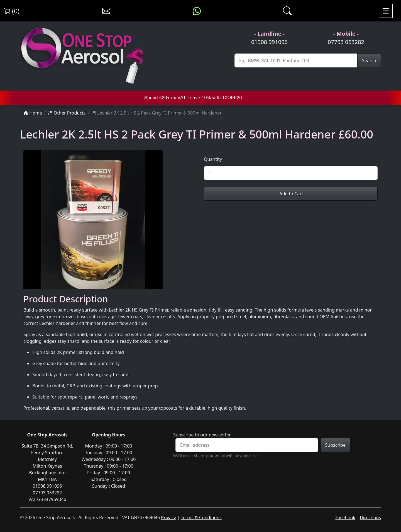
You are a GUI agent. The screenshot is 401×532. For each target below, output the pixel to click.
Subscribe (335, 445)
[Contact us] (106, 11)
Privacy (168, 518)
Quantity (213, 159)
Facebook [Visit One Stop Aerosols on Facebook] (345, 518)
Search (369, 60)
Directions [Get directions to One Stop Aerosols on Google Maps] (370, 518)
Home (33, 113)
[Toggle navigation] (386, 11)
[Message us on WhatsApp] (197, 11)
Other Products (67, 113)
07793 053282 (346, 42)
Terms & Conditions (201, 518)
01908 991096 (269, 42)
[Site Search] (296, 60)
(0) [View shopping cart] (12, 11)
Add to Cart (291, 194)
